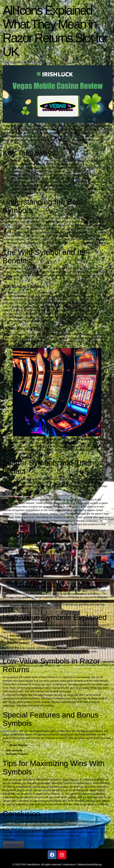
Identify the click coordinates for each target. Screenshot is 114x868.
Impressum (69, 864)
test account (32, 62)
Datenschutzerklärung (90, 864)
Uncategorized (13, 845)
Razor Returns (11, 731)
